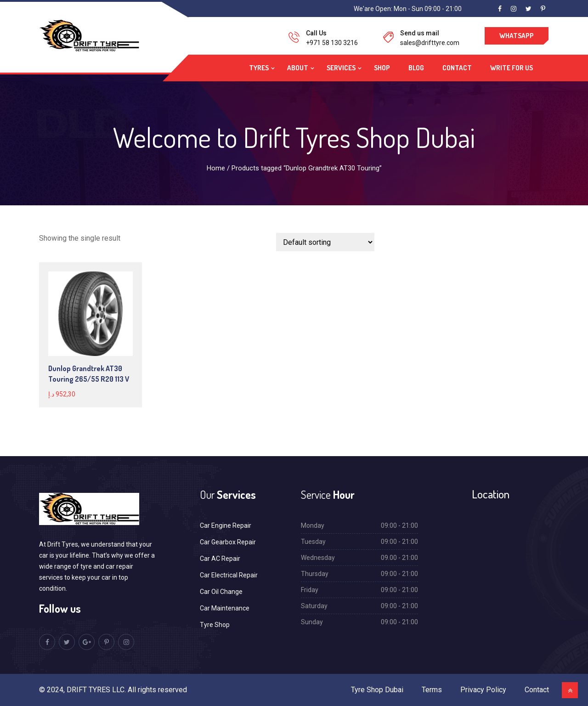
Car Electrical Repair (229, 575)
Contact (457, 68)
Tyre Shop (215, 625)
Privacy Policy (483, 690)
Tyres (259, 68)
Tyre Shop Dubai (377, 690)
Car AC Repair (220, 559)
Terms (432, 690)
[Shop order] (325, 242)
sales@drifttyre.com (430, 43)
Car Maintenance (225, 608)
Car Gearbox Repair (228, 542)
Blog (416, 68)
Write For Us (512, 68)
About (298, 68)
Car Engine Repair (226, 525)
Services (341, 68)
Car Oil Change (221, 592)
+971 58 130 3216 (332, 43)
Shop (382, 68)
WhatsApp (517, 36)
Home (216, 168)
